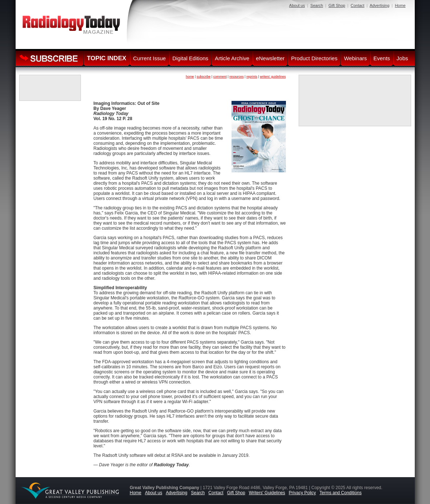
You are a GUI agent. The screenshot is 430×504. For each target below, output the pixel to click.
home (190, 77)
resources (237, 77)
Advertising (380, 5)
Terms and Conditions (340, 493)
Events (382, 58)
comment (220, 77)
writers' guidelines (273, 77)
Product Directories (314, 58)
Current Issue (150, 58)
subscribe (204, 77)
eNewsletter (270, 58)
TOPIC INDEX (107, 58)
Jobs (402, 58)
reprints (252, 77)
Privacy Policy (302, 493)
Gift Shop (337, 5)
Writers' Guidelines (267, 493)
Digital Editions (190, 58)
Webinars (355, 58)
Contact (357, 5)
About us (297, 5)
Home (400, 5)
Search (317, 5)
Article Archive (232, 58)
